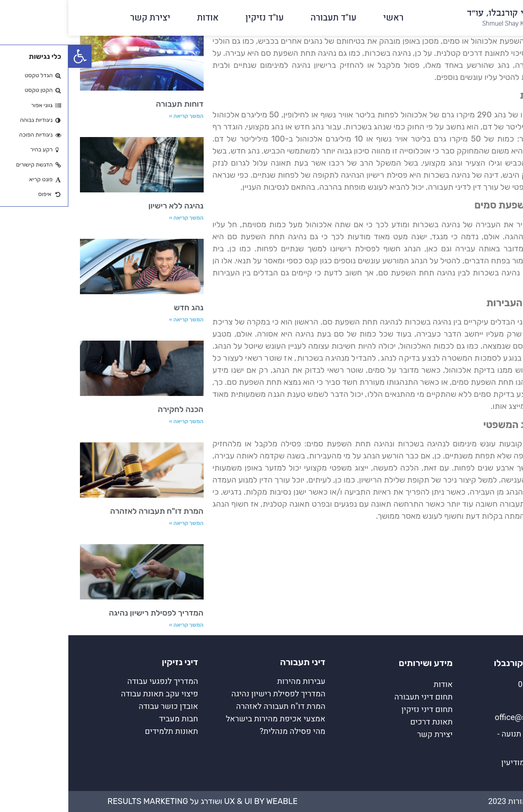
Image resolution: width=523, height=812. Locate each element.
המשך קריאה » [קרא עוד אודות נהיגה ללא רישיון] (118, 218)
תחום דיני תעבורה (355, 697)
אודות (139, 18)
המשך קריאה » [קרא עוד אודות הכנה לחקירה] (118, 421)
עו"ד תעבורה (265, 18)
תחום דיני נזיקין (359, 710)
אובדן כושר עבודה (100, 706)
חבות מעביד (110, 719)
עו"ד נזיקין (197, 18)
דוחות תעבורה (111, 104)
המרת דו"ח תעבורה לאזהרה (88, 511)
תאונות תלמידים (103, 731)
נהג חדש (120, 308)
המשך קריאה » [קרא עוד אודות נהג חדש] (118, 320)
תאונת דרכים (363, 722)
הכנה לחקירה (112, 409)
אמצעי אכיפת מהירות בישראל (207, 719)
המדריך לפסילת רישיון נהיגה (88, 613)
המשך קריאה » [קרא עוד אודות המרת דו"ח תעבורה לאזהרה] (118, 523)
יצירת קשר (82, 18)
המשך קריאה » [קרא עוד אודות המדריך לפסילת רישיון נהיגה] (118, 625)
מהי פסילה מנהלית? (224, 731)
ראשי (325, 18)
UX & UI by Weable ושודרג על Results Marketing (134, 801)
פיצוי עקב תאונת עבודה (91, 694)
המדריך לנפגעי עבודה (94, 681)
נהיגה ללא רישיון (107, 206)
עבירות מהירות (233, 681)
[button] (12, 56)
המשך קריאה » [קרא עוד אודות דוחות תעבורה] (118, 116)
